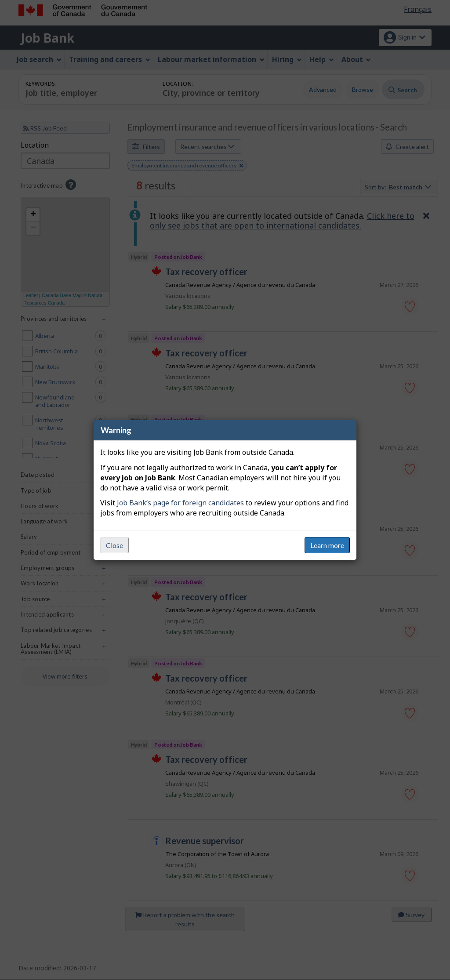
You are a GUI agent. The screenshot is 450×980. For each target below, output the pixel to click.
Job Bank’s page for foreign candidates (180, 503)
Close (114, 545)
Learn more (327, 545)
